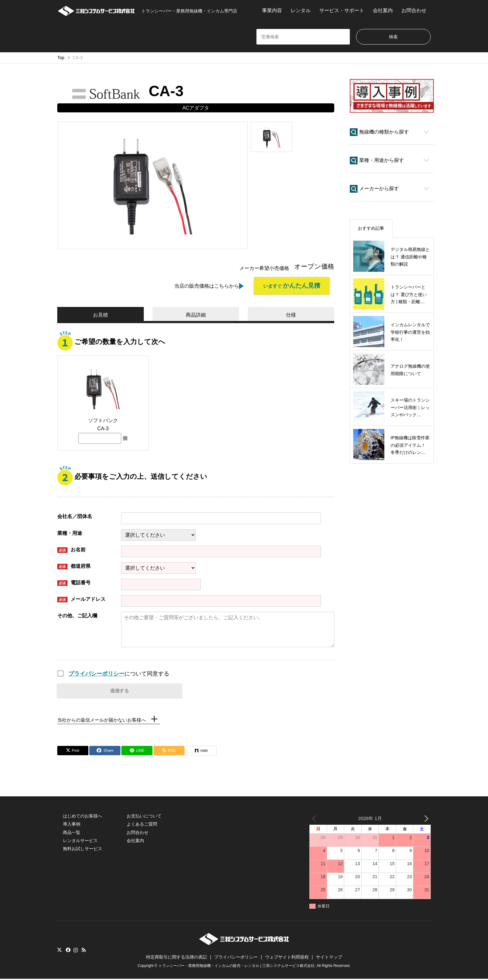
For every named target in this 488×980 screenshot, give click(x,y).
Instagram (76, 951)
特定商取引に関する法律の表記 (176, 958)
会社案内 (383, 10)
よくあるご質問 (142, 825)
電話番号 (74, 582)
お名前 (71, 549)
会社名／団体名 (75, 515)
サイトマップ (329, 958)
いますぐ (289, 286)
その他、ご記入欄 (77, 614)
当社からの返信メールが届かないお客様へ (105, 720)
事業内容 (272, 10)
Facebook (68, 951)
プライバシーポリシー (96, 672)
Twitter (59, 951)
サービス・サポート (342, 10)
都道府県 (74, 565)
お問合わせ (414, 10)
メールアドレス (81, 598)
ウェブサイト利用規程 (287, 958)
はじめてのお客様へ (82, 817)
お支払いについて (144, 817)
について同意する (119, 672)
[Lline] (137, 751)
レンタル (301, 10)
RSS (84, 951)
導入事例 (72, 825)
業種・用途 (70, 532)
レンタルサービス (80, 841)
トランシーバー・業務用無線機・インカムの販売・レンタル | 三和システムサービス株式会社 (237, 967)
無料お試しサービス (82, 850)
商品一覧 (72, 833)
